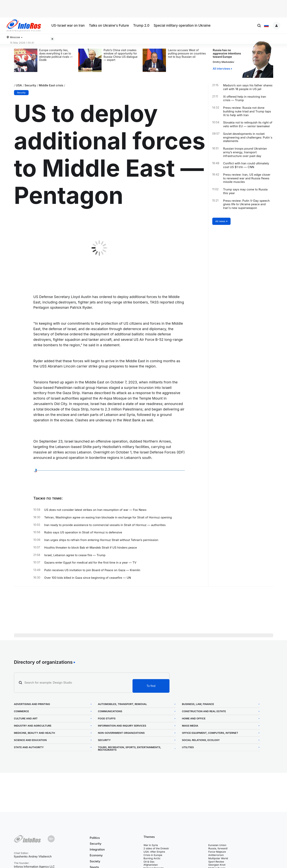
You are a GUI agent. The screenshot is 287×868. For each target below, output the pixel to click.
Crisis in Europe (153, 855)
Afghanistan (151, 865)
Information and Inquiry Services (124, 726)
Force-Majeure (217, 852)
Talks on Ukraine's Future (109, 26)
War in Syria (151, 845)
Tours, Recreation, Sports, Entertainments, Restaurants (132, 749)
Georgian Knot (217, 865)
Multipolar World (218, 858)
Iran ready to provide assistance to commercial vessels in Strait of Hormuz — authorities (105, 525)
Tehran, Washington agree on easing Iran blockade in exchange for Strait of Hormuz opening (108, 517)
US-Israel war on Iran (68, 26)
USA (19, 85)
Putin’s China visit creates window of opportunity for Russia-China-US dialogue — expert (120, 55)
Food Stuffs (109, 719)
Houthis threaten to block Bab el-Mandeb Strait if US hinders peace (90, 548)
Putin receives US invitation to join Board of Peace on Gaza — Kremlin (92, 570)
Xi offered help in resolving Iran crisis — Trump (245, 99)
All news (220, 221)
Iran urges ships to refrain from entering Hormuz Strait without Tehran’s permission (101, 540)
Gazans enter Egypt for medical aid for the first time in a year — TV (90, 563)
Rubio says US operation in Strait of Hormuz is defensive (83, 532)
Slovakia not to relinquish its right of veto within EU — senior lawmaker (248, 124)
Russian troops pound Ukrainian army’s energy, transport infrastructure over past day (245, 152)
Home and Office (198, 719)
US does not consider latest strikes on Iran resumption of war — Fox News (95, 510)
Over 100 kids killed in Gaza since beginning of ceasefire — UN (88, 578)
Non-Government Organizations (124, 733)
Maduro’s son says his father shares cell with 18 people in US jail (248, 87)
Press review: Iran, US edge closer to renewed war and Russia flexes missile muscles (247, 178)
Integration (97, 849)
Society (95, 861)
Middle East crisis (51, 85)
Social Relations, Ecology (205, 740)
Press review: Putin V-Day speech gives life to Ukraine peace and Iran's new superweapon (246, 204)
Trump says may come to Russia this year (245, 191)
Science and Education (30, 740)
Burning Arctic (152, 858)
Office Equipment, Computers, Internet (215, 733)
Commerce (22, 711)
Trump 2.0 (141, 26)
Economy (96, 855)
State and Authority (29, 747)
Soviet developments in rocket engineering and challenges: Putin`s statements (248, 138)
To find (151, 686)
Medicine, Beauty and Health (35, 733)
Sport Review (216, 862)
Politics (95, 838)
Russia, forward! (218, 848)
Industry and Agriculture (33, 726)
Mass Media (195, 726)
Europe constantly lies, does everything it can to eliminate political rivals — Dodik (56, 55)
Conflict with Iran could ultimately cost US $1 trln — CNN (246, 165)
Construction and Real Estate (209, 711)
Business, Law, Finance (203, 704)
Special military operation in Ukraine (182, 26)
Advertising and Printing (32, 704)
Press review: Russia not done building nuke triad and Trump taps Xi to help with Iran (247, 111)
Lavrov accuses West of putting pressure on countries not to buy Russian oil (187, 53)
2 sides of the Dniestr (156, 848)
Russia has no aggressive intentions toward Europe (227, 53)
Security (30, 85)
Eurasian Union (217, 845)
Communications (112, 711)
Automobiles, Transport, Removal (125, 704)
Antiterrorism (216, 855)
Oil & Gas (149, 862)
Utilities (193, 747)
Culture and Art (26, 719)
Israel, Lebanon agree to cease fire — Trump (75, 555)
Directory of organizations (43, 662)
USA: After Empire (154, 852)
